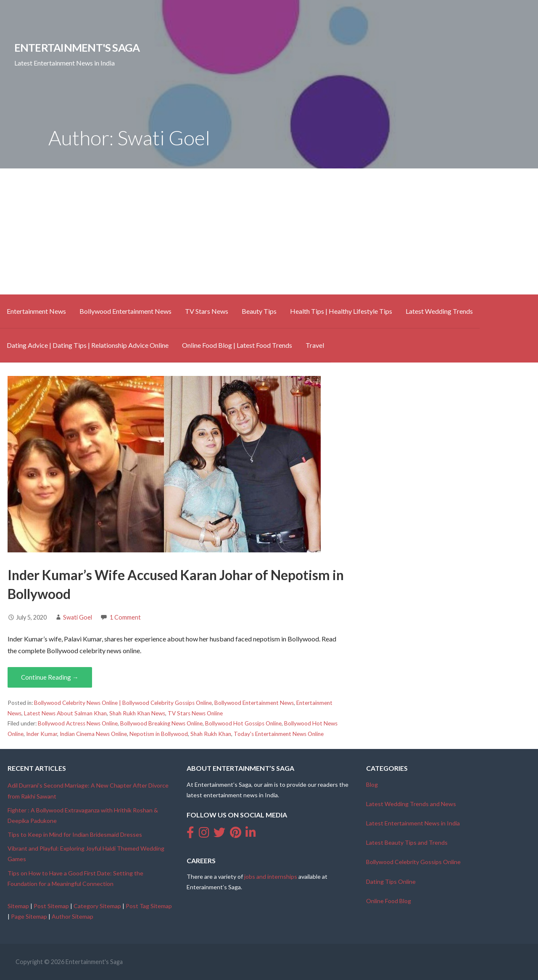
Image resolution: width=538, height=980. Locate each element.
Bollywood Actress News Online (78, 723)
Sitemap (18, 906)
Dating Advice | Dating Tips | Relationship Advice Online (88, 345)
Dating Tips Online (391, 881)
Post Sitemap (51, 906)
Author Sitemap (73, 916)
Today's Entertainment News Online (279, 734)
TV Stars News (207, 311)
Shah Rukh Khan (211, 734)
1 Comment (125, 617)
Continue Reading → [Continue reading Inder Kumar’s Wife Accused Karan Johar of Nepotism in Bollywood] (50, 677)
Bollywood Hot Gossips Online (243, 723)
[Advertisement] (269, 231)
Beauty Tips (259, 311)
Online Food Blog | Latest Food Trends (237, 345)
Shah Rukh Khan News (137, 713)
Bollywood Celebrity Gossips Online (413, 862)
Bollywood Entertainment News (125, 311)
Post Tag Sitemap (149, 906)
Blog (372, 784)
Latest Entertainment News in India (413, 823)
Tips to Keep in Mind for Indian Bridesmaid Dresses (75, 834)
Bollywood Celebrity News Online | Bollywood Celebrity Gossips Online (123, 703)
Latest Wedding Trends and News (411, 804)
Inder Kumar (42, 734)
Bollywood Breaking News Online (161, 723)
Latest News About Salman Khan (65, 713)
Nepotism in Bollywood (159, 734)
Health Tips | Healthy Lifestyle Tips (341, 311)
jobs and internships (271, 876)
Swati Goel (78, 617)
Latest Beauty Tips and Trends (407, 842)
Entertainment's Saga (77, 47)
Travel (315, 345)
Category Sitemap (97, 906)
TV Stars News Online (195, 713)
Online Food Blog (389, 901)
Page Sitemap (29, 916)
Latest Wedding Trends (439, 311)
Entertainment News (36, 311)
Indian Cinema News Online (93, 734)
